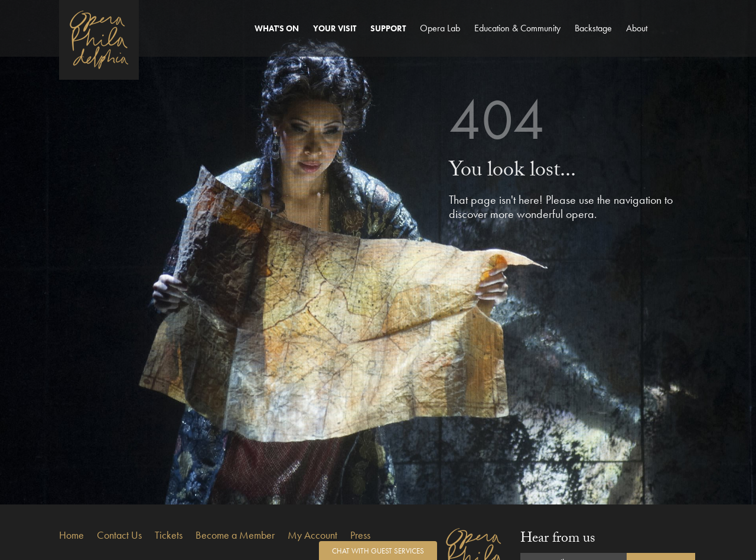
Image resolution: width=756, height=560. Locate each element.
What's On (277, 28)
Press (360, 535)
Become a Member (235, 535)
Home (71, 535)
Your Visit (335, 28)
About (637, 28)
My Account (312, 535)
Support (388, 28)
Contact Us (119, 535)
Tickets (169, 535)
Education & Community (517, 28)
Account (662, 39)
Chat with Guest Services (378, 551)
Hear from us (558, 540)
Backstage (593, 28)
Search (683, 39)
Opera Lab (440, 28)
